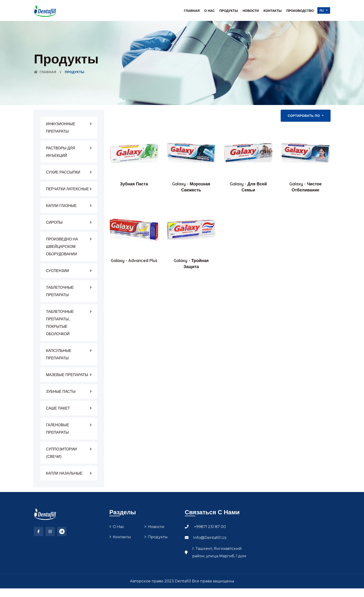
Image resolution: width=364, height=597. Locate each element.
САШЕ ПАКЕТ (58, 408)
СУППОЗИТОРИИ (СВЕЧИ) (61, 453)
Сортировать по (304, 116)
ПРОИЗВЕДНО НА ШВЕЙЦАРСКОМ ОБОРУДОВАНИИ (62, 246)
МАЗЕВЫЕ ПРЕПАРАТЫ (67, 375)
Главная (192, 11)
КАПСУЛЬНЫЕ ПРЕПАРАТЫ (59, 354)
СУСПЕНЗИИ (57, 271)
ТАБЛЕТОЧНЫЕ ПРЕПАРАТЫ (60, 291)
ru (322, 10)
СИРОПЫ (54, 222)
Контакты (273, 11)
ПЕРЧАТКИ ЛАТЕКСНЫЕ (67, 189)
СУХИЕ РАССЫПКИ (63, 172)
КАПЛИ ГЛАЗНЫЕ (61, 206)
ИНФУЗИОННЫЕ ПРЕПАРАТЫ (61, 128)
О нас (210, 11)
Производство (300, 11)
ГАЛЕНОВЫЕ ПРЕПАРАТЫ (57, 429)
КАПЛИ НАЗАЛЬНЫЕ (64, 473)
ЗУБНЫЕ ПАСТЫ (61, 391)
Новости (251, 11)
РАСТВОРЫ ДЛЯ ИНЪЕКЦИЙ (60, 152)
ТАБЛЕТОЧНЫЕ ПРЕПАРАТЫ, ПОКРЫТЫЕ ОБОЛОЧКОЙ (60, 323)
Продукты (229, 11)
